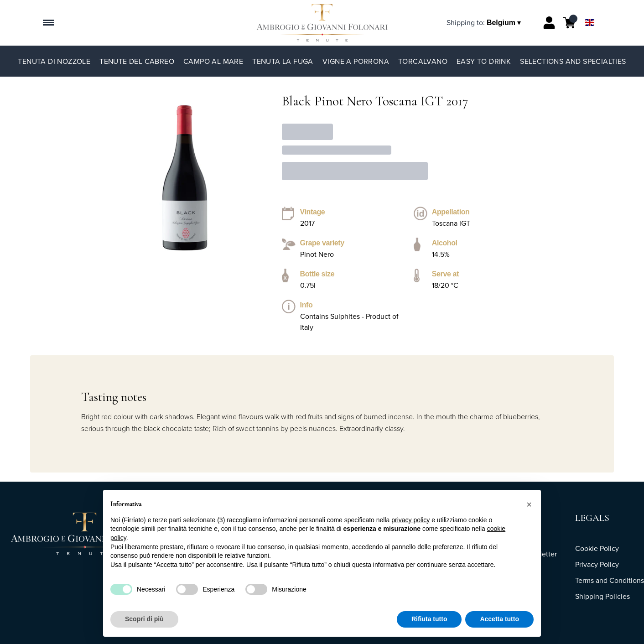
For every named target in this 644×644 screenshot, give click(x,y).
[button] (529, 504)
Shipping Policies (602, 596)
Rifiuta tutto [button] (429, 619)
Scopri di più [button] (144, 619)
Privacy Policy (597, 564)
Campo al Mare (213, 61)
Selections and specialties (573, 61)
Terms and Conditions (610, 580)
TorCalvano (423, 61)
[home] (322, 23)
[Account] (549, 23)
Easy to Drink (484, 61)
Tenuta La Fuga (283, 61)
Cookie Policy (597, 548)
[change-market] (485, 22)
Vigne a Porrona (356, 61)
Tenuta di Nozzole (54, 61)
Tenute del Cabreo (137, 61)
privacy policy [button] (410, 520)
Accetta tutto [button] (499, 619)
